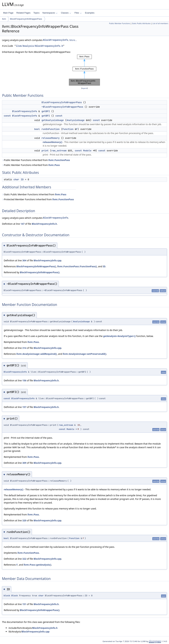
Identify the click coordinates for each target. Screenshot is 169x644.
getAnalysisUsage (53, 120)
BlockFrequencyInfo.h (44, 224)
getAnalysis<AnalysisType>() (119, 336)
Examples (90, 13)
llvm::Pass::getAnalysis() (37, 565)
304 (24, 260)
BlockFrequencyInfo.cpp (47, 260)
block (7, 596)
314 (24, 348)
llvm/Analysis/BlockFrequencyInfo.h (39, 46)
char (16, 179)
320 (24, 520)
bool (37, 129)
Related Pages (23, 13)
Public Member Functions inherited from (36, 160)
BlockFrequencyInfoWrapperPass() (36, 266)
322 (24, 559)
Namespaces (50, 13)
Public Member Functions (120, 23)
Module (87, 151)
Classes (66, 13)
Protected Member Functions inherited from (38, 199)
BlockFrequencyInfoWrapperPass (26, 19)
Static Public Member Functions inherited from (34, 194)
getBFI (46, 111)
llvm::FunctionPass (59, 160)
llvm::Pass (54, 165)
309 (24, 463)
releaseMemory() (52, 142)
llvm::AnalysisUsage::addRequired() (37, 354)
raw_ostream (59, 151)
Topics (36, 13)
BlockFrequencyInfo (56, 40)
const (7, 116)
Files (78, 13)
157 (24, 407)
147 (22, 224)
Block (15, 596)
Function (68, 129)
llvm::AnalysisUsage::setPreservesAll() (84, 354)
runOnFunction (51, 129)
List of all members (160, 23)
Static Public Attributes (141, 23)
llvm (4, 19)
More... (73, 40)
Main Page (8, 13)
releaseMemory (51, 138)
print (45, 151)
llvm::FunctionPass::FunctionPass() (77, 266)
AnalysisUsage (76, 120)
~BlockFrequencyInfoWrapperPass (62, 107)
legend (84, 88)
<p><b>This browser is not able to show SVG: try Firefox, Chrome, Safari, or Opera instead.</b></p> (84, 70)
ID (22, 179)
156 (24, 380)
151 (24, 604)
